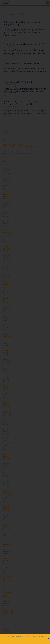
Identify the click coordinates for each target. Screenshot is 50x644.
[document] (25, 322)
